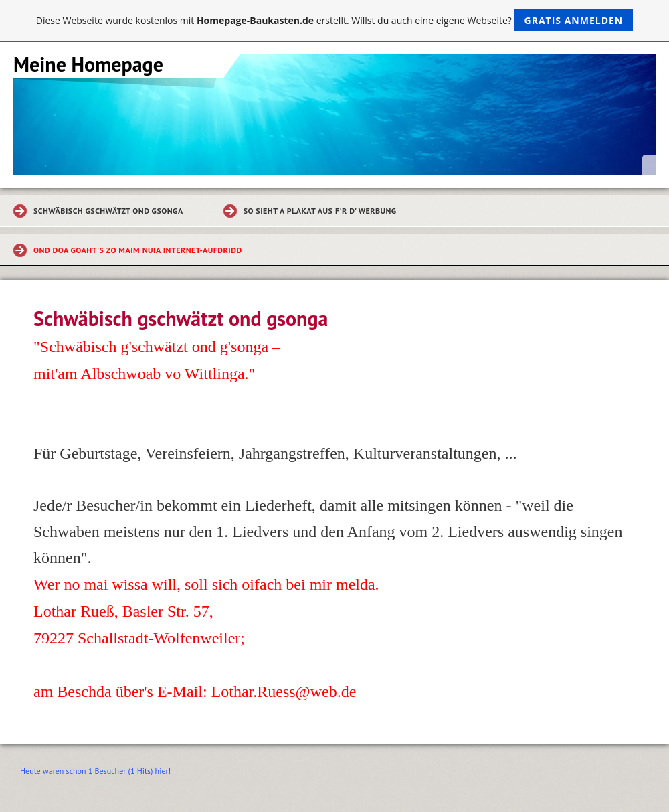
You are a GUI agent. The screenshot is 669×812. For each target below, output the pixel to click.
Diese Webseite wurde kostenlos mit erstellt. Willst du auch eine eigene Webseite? (335, 20)
